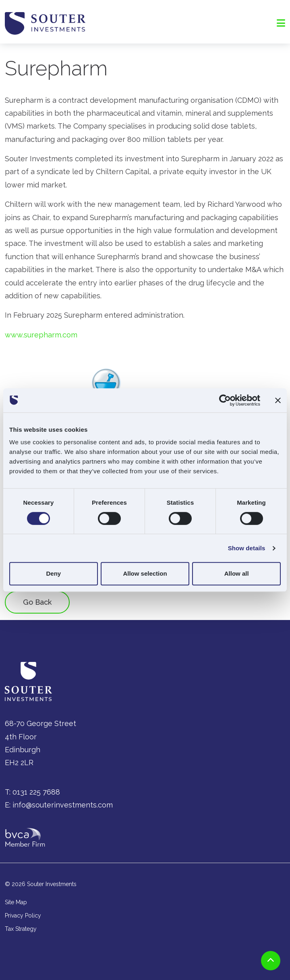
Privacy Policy (23, 915)
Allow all (237, 573)
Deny (53, 573)
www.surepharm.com (41, 335)
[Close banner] (278, 400)
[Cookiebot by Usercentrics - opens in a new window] (225, 400)
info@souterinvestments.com (63, 805)
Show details (247, 548)
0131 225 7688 (36, 792)
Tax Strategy (21, 929)
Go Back (37, 602)
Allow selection (145, 573)
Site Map (16, 902)
